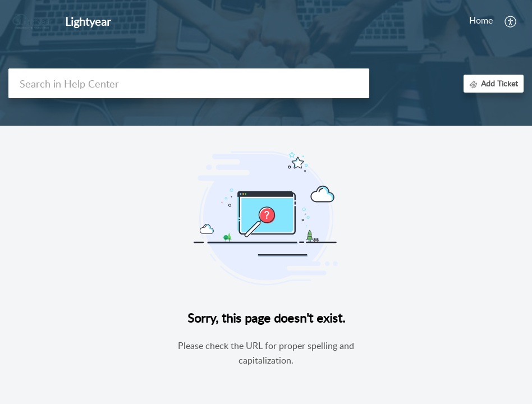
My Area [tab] (343, 20)
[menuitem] (511, 21)
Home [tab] (303, 20)
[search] (189, 83)
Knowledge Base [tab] (403, 20)
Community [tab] (470, 20)
